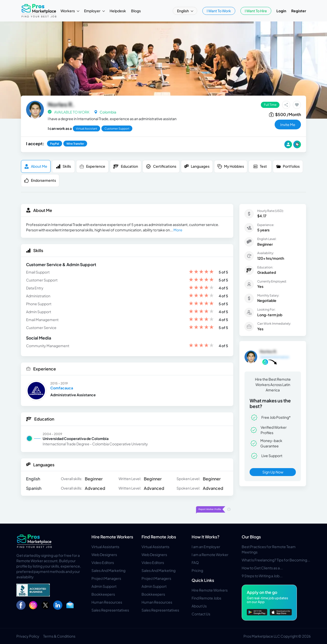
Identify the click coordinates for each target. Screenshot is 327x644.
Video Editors (103, 562)
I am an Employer (206, 547)
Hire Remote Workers (112, 537)
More (178, 230)
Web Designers (104, 555)
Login (281, 11)
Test (260, 166)
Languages (197, 166)
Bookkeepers (103, 594)
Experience (92, 166)
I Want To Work (219, 11)
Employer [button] (92, 11)
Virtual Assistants (105, 547)
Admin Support (104, 586)
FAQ (195, 562)
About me (36, 166)
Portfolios (288, 166)
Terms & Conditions (59, 636)
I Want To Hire (256, 11)
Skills (63, 166)
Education (126, 166)
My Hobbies (231, 166)
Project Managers (106, 578)
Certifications (161, 166)
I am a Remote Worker (210, 555)
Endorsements (40, 180)
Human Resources (107, 602)
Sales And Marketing (108, 570)
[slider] (201, 272)
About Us (199, 606)
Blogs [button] (136, 11)
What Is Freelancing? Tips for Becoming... (276, 560)
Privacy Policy (28, 636)
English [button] (183, 11)
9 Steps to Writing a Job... (262, 576)
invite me (288, 125)
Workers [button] (68, 11)
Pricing (197, 570)
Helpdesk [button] (118, 11)
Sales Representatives (110, 610)
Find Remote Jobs (159, 537)
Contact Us (201, 614)
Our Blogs (251, 537)
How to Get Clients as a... (262, 568)
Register (299, 11)
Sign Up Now (273, 472)
